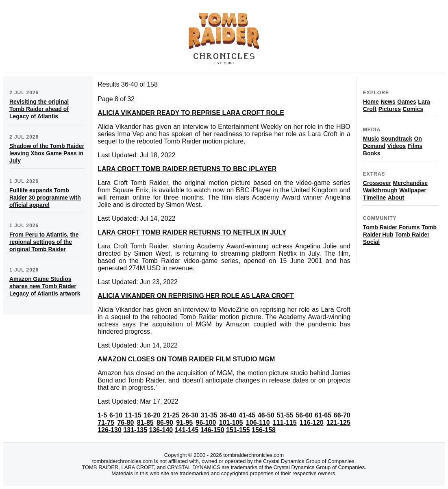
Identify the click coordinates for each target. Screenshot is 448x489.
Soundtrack (397, 139)
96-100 (206, 423)
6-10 (116, 415)
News (388, 102)
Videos (396, 146)
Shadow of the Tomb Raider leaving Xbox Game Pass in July (47, 153)
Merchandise (411, 183)
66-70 (342, 415)
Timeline (375, 198)
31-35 (209, 415)
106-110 (258, 423)
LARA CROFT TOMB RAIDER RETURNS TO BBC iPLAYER (187, 169)
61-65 (323, 415)
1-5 (102, 415)
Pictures (390, 109)
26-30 (190, 415)
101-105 (231, 423)
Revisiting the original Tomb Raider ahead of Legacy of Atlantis (39, 109)
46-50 (266, 415)
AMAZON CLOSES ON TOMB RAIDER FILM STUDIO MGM (186, 359)
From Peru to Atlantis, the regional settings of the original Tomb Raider (44, 242)
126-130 (110, 430)
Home (371, 102)
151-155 (238, 430)
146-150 (212, 430)
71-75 (106, 423)
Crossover (377, 183)
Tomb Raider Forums (391, 227)
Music (371, 139)
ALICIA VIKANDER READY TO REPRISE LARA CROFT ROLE (191, 113)
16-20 (152, 415)
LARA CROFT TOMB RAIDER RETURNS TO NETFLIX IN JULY (192, 232)
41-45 (247, 415)
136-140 (161, 430)
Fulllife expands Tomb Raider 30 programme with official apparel (45, 198)
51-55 (285, 415)
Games (407, 102)
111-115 (285, 423)
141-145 (187, 430)
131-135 (135, 430)
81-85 (145, 423)
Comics (413, 109)
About (396, 198)
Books (372, 153)
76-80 (125, 423)
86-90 (165, 423)
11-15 (133, 415)
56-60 (304, 415)
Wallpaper (413, 190)
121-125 (338, 423)
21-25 (171, 415)
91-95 (184, 423)
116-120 (312, 423)
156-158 (264, 430)
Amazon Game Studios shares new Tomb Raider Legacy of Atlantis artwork (45, 286)
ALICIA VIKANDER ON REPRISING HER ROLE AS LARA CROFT (196, 296)
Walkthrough (380, 190)
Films (415, 146)
